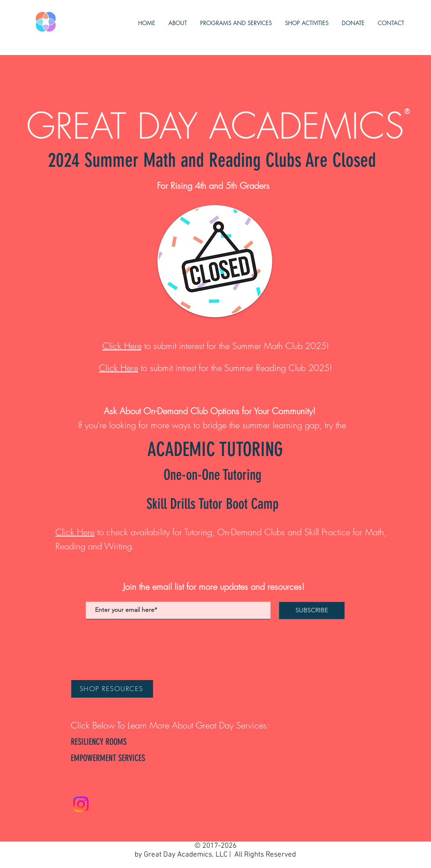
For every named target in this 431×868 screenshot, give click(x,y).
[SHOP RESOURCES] (112, 689)
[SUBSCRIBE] (312, 611)
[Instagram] (81, 804)
